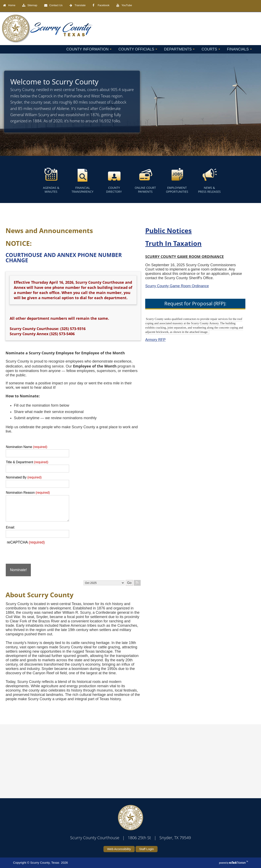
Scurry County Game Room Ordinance (161, 286)
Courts (211, 49)
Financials (239, 49)
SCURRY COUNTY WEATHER (125, 757)
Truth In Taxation (157, 243)
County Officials (138, 49)
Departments (179, 49)
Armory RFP (139, 340)
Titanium (238, 863)
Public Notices (152, 231)
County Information (89, 49)
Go (113, 583)
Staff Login (147, 849)
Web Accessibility (119, 849)
